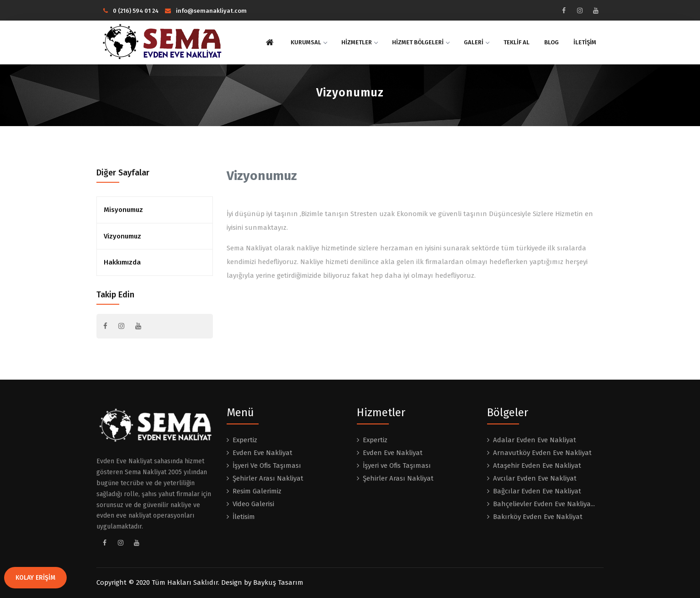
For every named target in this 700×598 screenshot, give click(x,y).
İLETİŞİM (585, 42)
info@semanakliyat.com (206, 11)
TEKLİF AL (517, 42)
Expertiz (245, 440)
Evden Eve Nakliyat (262, 453)
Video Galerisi (253, 504)
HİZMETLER (359, 42)
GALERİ (476, 42)
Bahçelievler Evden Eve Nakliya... (544, 504)
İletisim (244, 517)
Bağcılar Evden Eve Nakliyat (537, 491)
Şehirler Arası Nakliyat (268, 478)
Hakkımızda (122, 262)
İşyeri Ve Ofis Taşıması (267, 466)
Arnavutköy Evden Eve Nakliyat (542, 453)
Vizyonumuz (122, 236)
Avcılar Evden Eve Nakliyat (535, 478)
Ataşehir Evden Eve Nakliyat (537, 466)
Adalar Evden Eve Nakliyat (535, 440)
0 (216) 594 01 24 (131, 11)
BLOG (552, 42)
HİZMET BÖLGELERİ (421, 42)
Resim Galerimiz (257, 491)
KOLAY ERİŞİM (35, 578)
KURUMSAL (309, 42)
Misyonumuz (123, 210)
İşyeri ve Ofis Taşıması (397, 466)
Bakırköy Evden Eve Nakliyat (538, 517)
